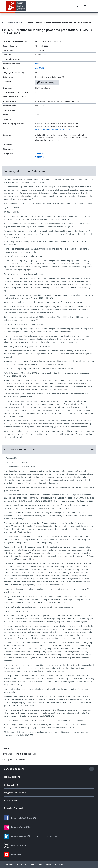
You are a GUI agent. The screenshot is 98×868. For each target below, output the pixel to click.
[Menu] (85, 6)
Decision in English (47, 82)
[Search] (78, 6)
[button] (49, 171)
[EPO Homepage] (16, 6)
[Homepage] (3, 22)
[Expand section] (92, 769)
